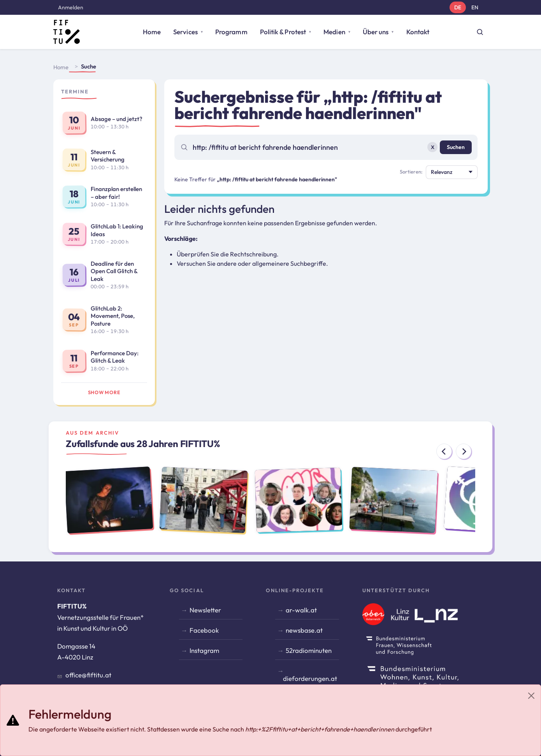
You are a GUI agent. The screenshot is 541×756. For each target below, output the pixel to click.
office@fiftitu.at (88, 675)
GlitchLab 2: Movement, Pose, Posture (113, 316)
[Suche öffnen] (480, 32)
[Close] (531, 696)
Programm (231, 32)
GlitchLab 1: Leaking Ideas (117, 230)
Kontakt (418, 32)
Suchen (456, 147)
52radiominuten (309, 650)
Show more (104, 392)
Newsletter (205, 610)
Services (185, 32)
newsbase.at (304, 630)
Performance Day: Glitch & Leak (115, 357)
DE (458, 7)
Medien (334, 32)
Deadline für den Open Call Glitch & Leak (114, 271)
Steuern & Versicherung (108, 156)
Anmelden (71, 7)
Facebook (204, 630)
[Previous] (444, 451)
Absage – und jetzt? (117, 119)
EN (475, 7)
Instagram (204, 650)
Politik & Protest (283, 32)
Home (152, 32)
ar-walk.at (301, 610)
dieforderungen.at (310, 678)
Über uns (376, 32)
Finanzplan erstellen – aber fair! (116, 193)
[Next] (464, 451)
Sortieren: (411, 172)
